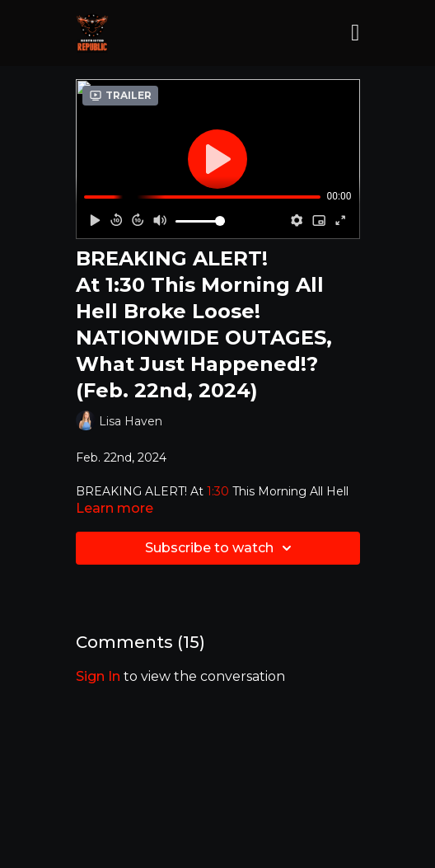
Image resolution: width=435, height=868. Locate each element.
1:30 (218, 491)
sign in (98, 676)
